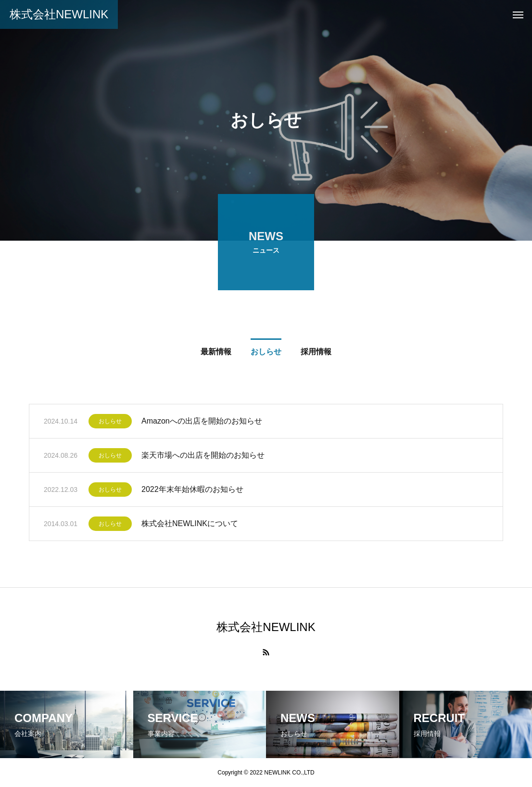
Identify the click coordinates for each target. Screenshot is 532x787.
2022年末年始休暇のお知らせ (192, 491)
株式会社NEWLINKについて (190, 525)
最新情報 (216, 354)
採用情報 (316, 354)
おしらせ (266, 354)
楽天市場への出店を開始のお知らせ (203, 457)
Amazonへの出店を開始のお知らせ (202, 423)
